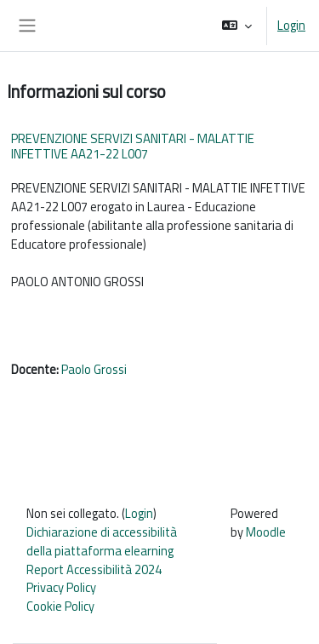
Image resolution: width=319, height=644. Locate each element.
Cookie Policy (60, 606)
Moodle (266, 532)
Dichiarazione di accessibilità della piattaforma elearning (102, 541)
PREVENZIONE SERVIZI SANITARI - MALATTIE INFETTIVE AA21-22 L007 (133, 146)
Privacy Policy (61, 587)
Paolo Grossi (94, 369)
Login (291, 26)
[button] (237, 26)
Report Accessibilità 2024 (94, 569)
